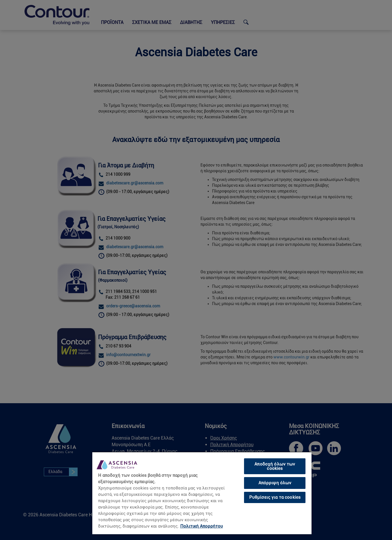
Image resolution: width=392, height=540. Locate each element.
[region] (202, 493)
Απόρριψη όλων (275, 483)
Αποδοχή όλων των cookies (275, 466)
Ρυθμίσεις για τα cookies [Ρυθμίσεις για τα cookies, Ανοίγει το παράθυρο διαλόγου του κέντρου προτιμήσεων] (275, 497)
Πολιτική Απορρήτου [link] (202, 526)
